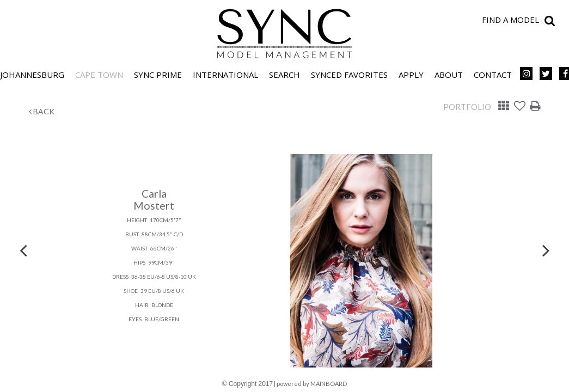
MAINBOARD (329, 384)
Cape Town (99, 75)
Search (284, 75)
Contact (493, 75)
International (225, 75)
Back (42, 111)
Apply (411, 75)
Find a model (510, 20)
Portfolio (467, 107)
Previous (23, 250)
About (449, 75)
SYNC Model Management (285, 34)
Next (546, 250)
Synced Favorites (349, 75)
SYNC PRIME (158, 75)
